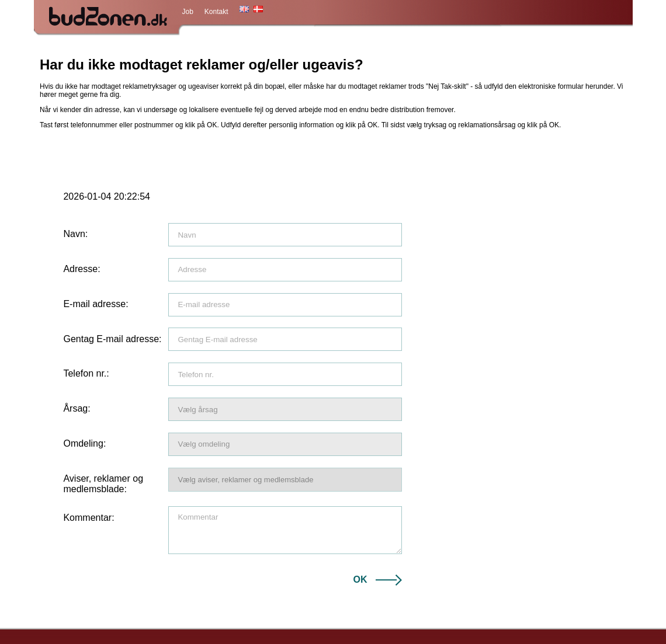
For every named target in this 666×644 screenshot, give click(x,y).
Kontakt (216, 12)
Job (188, 12)
